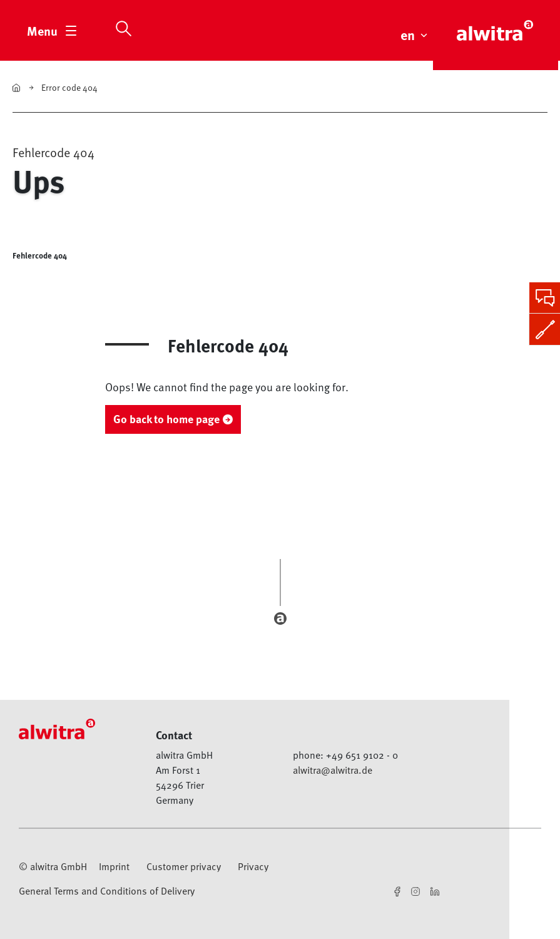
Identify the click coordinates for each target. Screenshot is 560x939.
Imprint (114, 866)
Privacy (253, 866)
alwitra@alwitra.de (333, 770)
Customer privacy (184, 866)
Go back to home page (166, 419)
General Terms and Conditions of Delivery (107, 891)
